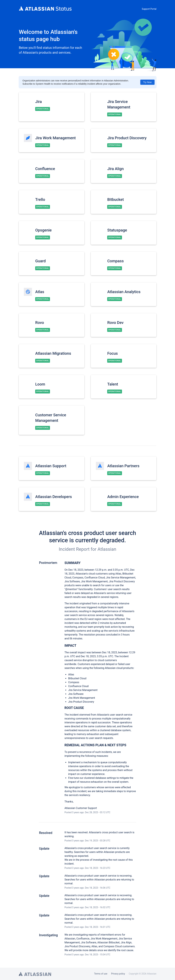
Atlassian (107, 549)
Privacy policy (118, 974)
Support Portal (149, 9)
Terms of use (101, 974)
